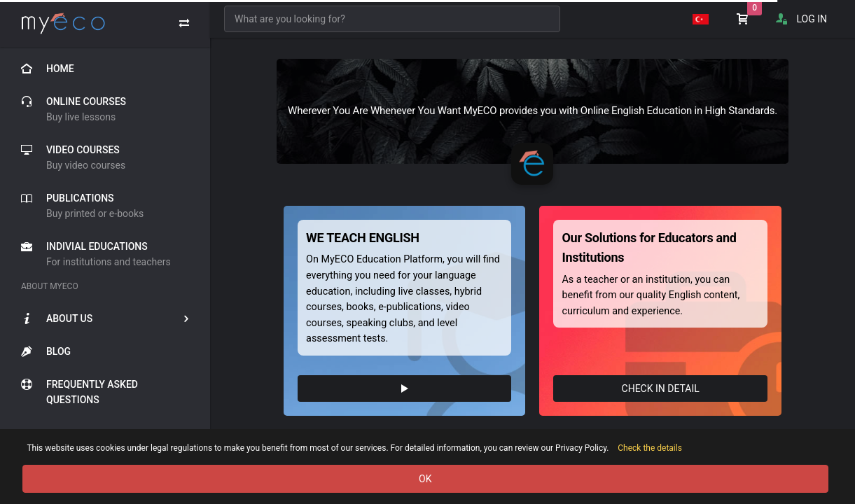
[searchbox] (392, 19)
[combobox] (392, 19)
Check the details (650, 448)
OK (425, 479)
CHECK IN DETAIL (661, 388)
